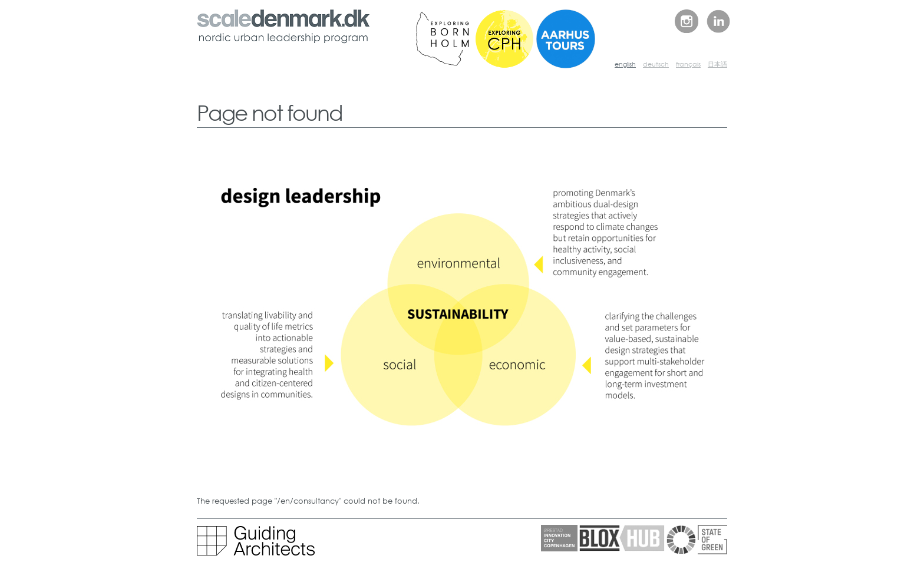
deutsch (656, 64)
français (688, 64)
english (625, 64)
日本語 (717, 64)
